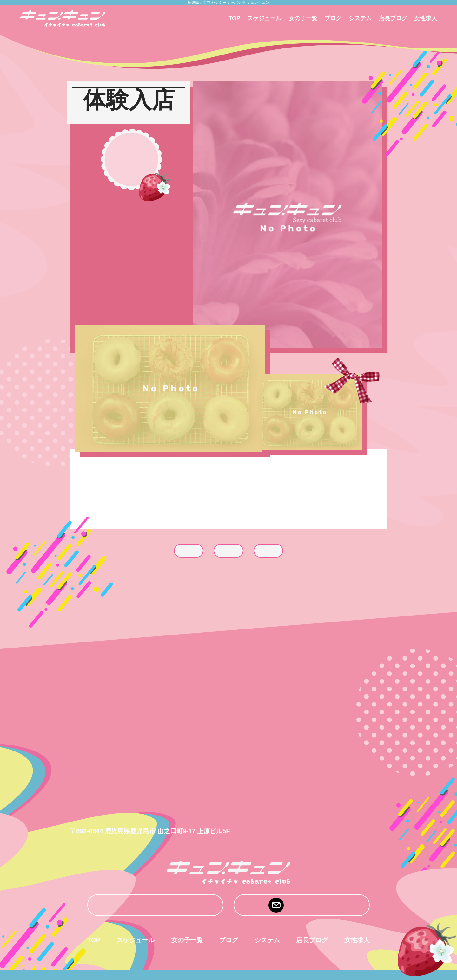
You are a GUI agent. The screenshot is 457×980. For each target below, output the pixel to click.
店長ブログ (393, 18)
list (228, 551)
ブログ (333, 18)
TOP (234, 18)
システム (360, 18)
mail (302, 905)
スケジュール (264, 18)
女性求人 (426, 18)
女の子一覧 (303, 18)
